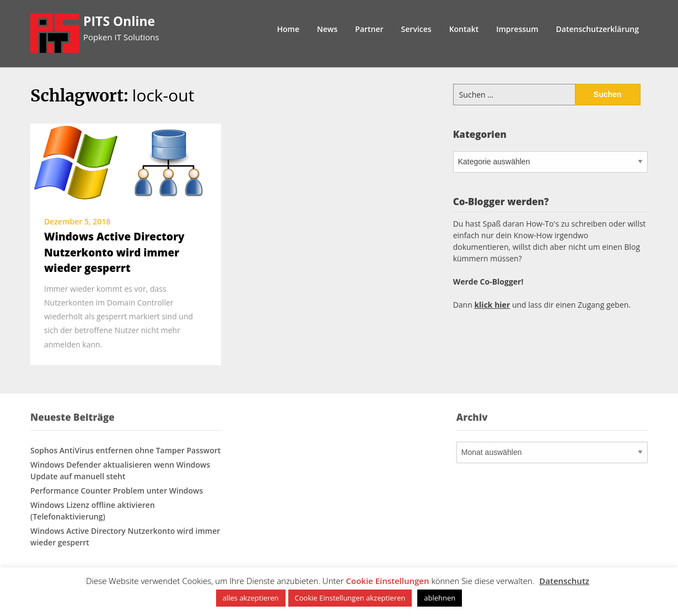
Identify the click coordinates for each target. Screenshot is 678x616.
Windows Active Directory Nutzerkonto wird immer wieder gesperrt (114, 252)
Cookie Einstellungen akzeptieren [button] (350, 598)
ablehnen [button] (440, 598)
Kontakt (464, 29)
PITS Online (119, 21)
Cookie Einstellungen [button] (388, 581)
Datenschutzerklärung (598, 29)
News (327, 29)
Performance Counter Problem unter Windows (117, 491)
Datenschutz (564, 581)
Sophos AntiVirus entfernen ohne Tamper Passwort (125, 450)
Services (416, 29)
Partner (369, 29)
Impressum (517, 29)
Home (289, 29)
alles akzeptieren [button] (251, 598)
